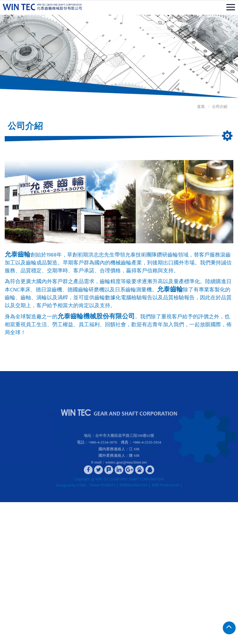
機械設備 (79, 396)
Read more (11, 575)
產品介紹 (106, 396)
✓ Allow (7, 516)
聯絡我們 (186, 396)
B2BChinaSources (166, 485)
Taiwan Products (102, 485)
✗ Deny (6, 521)
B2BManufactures (134, 485)
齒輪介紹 (159, 396)
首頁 (190, 107)
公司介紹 (209, 107)
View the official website (42, 575)
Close (4, 505)
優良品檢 (132, 396)
